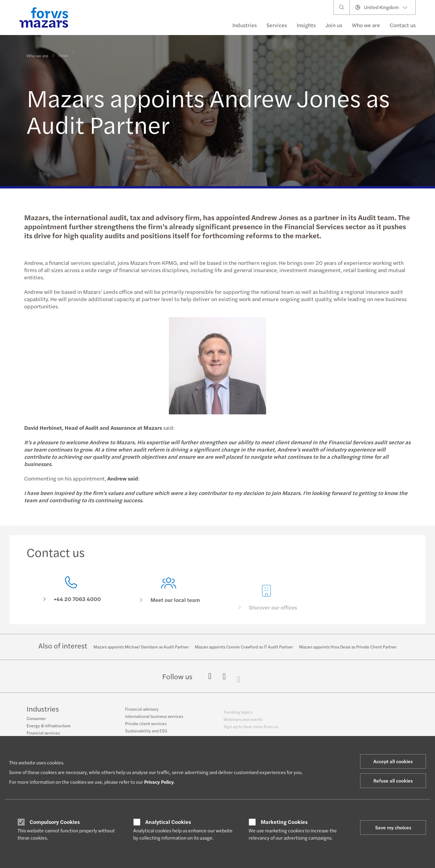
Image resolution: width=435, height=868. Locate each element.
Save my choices (393, 827)
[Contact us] (71, 591)
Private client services (146, 727)
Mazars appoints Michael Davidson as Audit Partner (141, 647)
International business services (154, 720)
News (63, 51)
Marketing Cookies (284, 822)
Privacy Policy (159, 782)
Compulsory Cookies (55, 822)
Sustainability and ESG (146, 734)
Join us (334, 25)
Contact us (403, 25)
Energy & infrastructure (49, 726)
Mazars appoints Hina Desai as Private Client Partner (348, 647)
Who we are (366, 25)
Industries (245, 25)
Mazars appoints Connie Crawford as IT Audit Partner (244, 647)
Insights (306, 25)
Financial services (43, 733)
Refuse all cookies (393, 781)
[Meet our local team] (169, 599)
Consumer (36, 719)
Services (277, 25)
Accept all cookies (393, 761)
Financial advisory (142, 712)
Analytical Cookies (168, 822)
